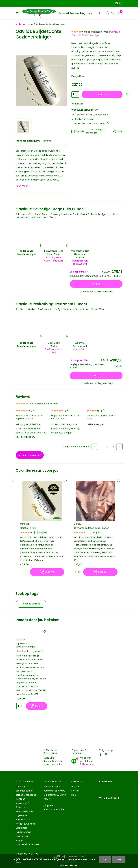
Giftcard (64, 13)
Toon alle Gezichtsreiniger (85, 35)
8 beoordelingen (87, 32)
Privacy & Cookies (25, 824)
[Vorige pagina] (95, 447)
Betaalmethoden (25, 811)
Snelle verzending (83, 119)
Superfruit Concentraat (80, 344)
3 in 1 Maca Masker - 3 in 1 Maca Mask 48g (38, 309)
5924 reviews (87, 764)
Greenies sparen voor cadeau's (90, 123)
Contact (20, 799)
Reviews (47, 141)
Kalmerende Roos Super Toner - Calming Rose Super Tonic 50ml (50, 214)
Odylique (115, 32)
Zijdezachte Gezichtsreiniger (26, 645)
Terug (21, 24)
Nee (119, 859)
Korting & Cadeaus (26, 795)
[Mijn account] (107, 13)
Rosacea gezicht (31, 604)
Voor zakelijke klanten (27, 844)
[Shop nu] (47, 572)
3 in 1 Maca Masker (54, 344)
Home (31, 24)
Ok (105, 859)
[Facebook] (101, 755)
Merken (74, 13)
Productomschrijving (28, 141)
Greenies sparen (24, 791)
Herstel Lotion (28, 528)
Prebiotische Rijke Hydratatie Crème (80, 254)
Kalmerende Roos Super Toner (54, 253)
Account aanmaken (54, 809)
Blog (83, 13)
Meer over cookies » (69, 865)
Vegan (19, 840)
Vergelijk (78, 131)
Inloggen (48, 805)
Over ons (21, 787)
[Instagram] (106, 755)
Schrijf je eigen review (30, 455)
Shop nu (102, 94)
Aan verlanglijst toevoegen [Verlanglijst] (95, 131)
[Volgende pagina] (119, 447)
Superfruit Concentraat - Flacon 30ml (84, 309)
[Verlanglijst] (113, 13)
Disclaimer (21, 828)
